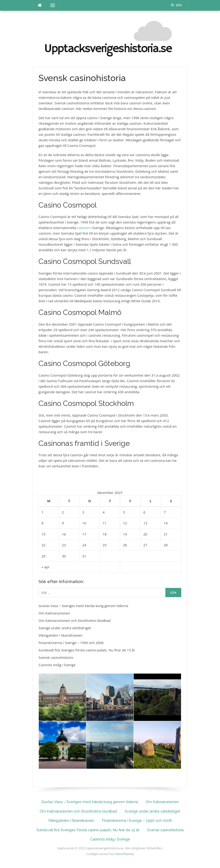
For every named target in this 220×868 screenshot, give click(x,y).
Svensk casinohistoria (56, 657)
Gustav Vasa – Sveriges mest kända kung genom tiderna (83, 606)
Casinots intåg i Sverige (57, 665)
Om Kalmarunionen (54, 613)
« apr (46, 567)
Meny (51, 5)
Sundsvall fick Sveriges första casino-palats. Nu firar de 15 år (87, 650)
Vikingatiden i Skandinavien (61, 635)
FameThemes (124, 854)
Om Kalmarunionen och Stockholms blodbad (75, 620)
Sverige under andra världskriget (65, 628)
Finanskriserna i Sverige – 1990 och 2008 (71, 643)
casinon (83, 228)
